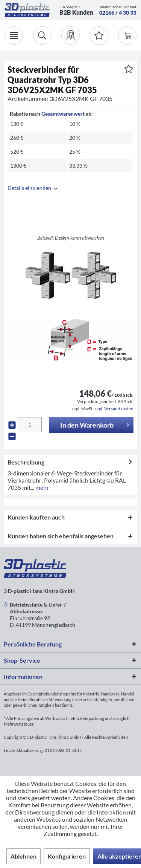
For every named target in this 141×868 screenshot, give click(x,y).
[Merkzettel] (99, 36)
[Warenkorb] (127, 36)
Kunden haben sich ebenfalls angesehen (61, 536)
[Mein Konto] (70, 36)
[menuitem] (70, 36)
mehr (42, 487)
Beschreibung (26, 462)
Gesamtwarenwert (63, 114)
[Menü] (14, 36)
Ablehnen (23, 856)
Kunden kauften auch (36, 517)
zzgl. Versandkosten (114, 409)
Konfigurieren (67, 856)
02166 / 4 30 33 (118, 13)
